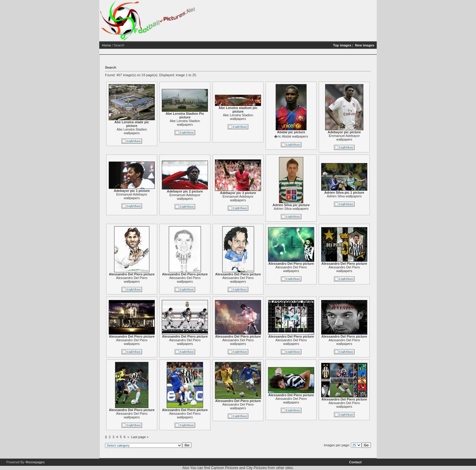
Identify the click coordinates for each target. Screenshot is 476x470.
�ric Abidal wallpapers (291, 136)
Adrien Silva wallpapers (291, 209)
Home (106, 45)
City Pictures (256, 468)
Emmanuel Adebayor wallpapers (344, 138)
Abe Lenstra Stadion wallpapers (132, 131)
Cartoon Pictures (224, 468)
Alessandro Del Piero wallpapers (132, 280)
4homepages (35, 462)
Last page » (140, 437)
